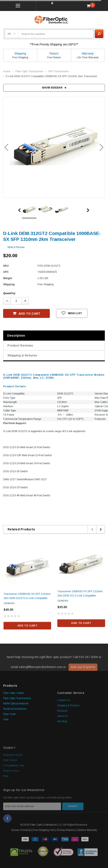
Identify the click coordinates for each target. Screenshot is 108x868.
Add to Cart (26, 313)
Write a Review (16, 247)
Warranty (88, 53)
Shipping (20, 53)
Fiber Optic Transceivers (29, 71)
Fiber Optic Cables (14, 722)
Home (7, 71)
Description (16, 336)
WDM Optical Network (16, 733)
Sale (6, 748)
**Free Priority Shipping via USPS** (54, 44)
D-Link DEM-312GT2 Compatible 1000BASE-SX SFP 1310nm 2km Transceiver (51, 76)
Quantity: (10, 293)
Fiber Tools (9, 743)
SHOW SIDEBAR (54, 88)
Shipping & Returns (22, 355)
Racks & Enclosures (15, 738)
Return (54, 53)
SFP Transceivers (58, 71)
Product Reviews (20, 345)
